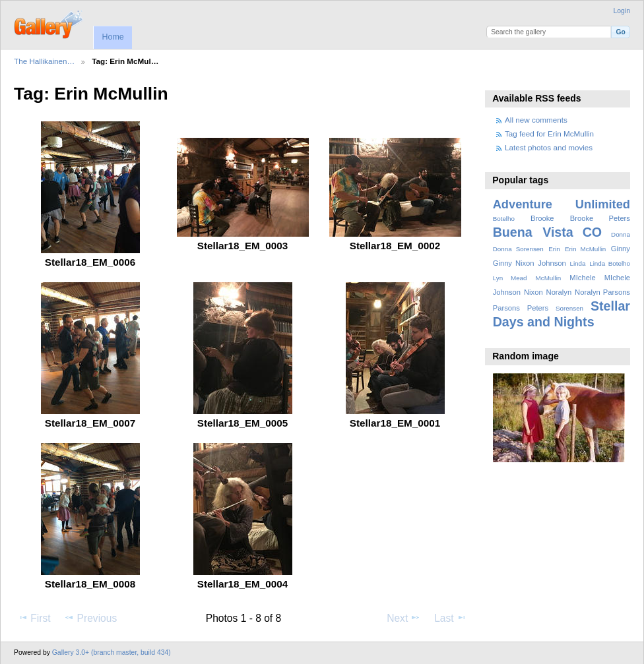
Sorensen (569, 308)
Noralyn (559, 292)
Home (113, 37)
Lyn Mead (510, 278)
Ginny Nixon (514, 263)
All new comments (536, 120)
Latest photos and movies (549, 147)
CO (592, 232)
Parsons (506, 308)
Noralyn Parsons (602, 292)
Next (403, 618)
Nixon (533, 292)
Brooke (542, 218)
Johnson (552, 263)
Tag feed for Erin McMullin (549, 134)
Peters (538, 308)
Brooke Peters (600, 218)
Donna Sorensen (518, 249)
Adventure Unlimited (562, 204)
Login (622, 11)
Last (450, 618)
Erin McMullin (585, 249)
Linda (577, 263)
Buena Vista (533, 232)
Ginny (621, 249)
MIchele (582, 278)
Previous (90, 618)
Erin (554, 249)
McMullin (549, 278)
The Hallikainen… (44, 61)
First (34, 618)
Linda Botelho (610, 263)
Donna (621, 234)
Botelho (504, 219)
